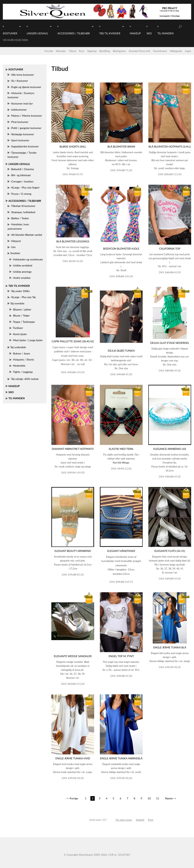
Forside (49, 51)
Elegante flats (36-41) (170, 551)
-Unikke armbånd (22, 265)
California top (170, 249)
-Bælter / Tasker (20, 218)
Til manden (165, 33)
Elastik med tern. (121, 449)
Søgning (92, 51)
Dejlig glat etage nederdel (170, 343)
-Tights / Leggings (23, 372)
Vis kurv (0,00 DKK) (15, 40)
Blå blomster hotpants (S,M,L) (170, 146)
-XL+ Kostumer (19, 81)
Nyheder (61, 51)
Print (151, 820)
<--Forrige (72, 798)
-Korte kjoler (20, 334)
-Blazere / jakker (22, 309)
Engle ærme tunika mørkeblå (121, 758)
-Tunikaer (18, 328)
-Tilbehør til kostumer (23, 206)
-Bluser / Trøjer (21, 315)
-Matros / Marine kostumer (26, 116)
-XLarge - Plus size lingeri (25, 187)
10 (149, 798)
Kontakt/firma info (140, 51)
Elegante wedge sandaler (73, 656)
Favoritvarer (160, 51)
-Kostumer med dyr (22, 103)
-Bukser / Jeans (21, 353)
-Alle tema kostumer (22, 75)
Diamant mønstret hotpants (73, 449)
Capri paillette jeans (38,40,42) (73, 341)
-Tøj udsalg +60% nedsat (25, 379)
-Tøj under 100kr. (20, 291)
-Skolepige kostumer (22, 134)
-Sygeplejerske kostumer (25, 146)
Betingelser (119, 51)
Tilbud (72, 51)
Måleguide (176, 51)
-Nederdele (19, 366)
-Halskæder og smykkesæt (28, 259)
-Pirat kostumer (19, 122)
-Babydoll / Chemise (22, 169)
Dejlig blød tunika (121, 351)
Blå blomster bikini (121, 146)
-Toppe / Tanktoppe (24, 322)
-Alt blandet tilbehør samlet (26, 235)
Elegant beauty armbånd (73, 551)
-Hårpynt (16, 241)
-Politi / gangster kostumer (26, 128)
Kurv (82, 51)
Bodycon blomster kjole (121, 249)
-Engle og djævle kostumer (26, 87)
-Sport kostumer (20, 140)
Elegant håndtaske (121, 551)
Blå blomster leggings (73, 241)
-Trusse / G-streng (21, 194)
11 (158, 798)
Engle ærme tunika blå (170, 647)
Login (188, 51)
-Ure (13, 247)
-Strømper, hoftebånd (23, 212)
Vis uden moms (124, 820)
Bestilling (105, 51)
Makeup (135, 33)
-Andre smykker (22, 278)
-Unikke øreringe (22, 272)
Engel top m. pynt (121, 656)
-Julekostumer (19, 110)
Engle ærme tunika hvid (73, 758)
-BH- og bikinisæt (21, 175)
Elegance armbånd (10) (170, 449)
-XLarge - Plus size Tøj (23, 297)
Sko (149, 33)
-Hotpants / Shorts (23, 359)
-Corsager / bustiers (22, 181)
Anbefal (140, 820)
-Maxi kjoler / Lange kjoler (28, 340)
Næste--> (171, 798)
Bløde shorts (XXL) (73, 146)
